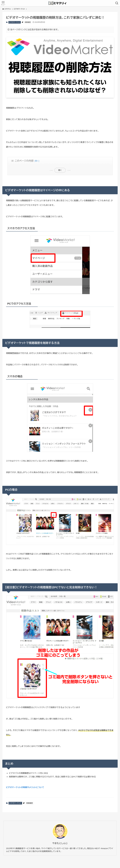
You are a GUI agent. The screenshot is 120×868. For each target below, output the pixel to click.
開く (60, 170)
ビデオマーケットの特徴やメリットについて (25, 787)
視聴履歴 (28, 22)
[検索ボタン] (117, 3)
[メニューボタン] (3, 3)
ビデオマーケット (15, 22)
